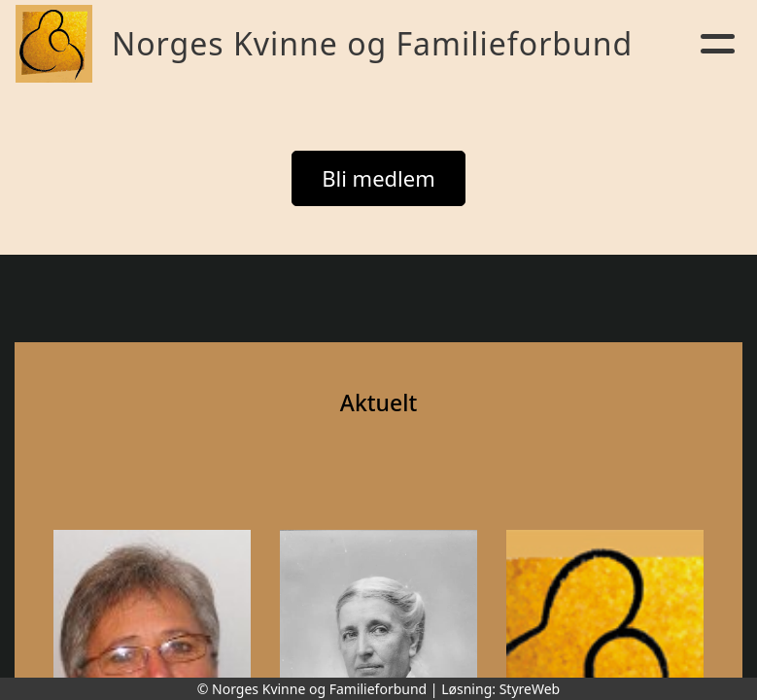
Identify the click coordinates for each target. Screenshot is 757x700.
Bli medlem (378, 178)
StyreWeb (530, 689)
